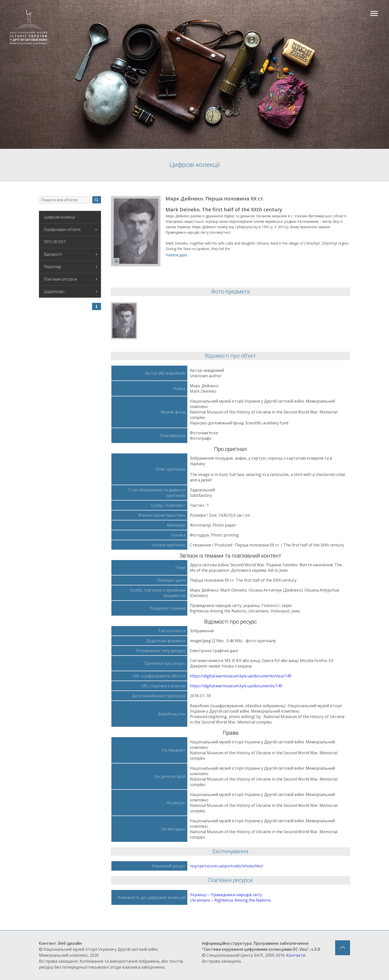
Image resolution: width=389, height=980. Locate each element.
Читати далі (176, 255)
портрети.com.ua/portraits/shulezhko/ (227, 866)
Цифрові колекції (59, 217)
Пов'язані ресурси (71, 279)
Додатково (71, 292)
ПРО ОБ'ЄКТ (55, 242)
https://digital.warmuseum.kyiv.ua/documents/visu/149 (241, 676)
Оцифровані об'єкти (71, 230)
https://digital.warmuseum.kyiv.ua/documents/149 (236, 686)
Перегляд (71, 267)
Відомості (71, 254)
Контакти (296, 955)
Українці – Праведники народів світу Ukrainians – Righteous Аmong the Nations (230, 897)
